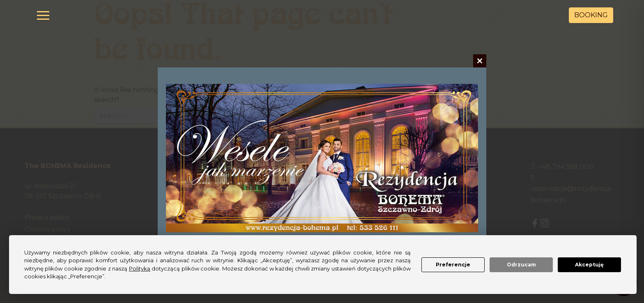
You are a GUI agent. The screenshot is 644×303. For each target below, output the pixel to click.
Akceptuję (589, 265)
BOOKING (591, 15)
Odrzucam (521, 265)
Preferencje (453, 265)
